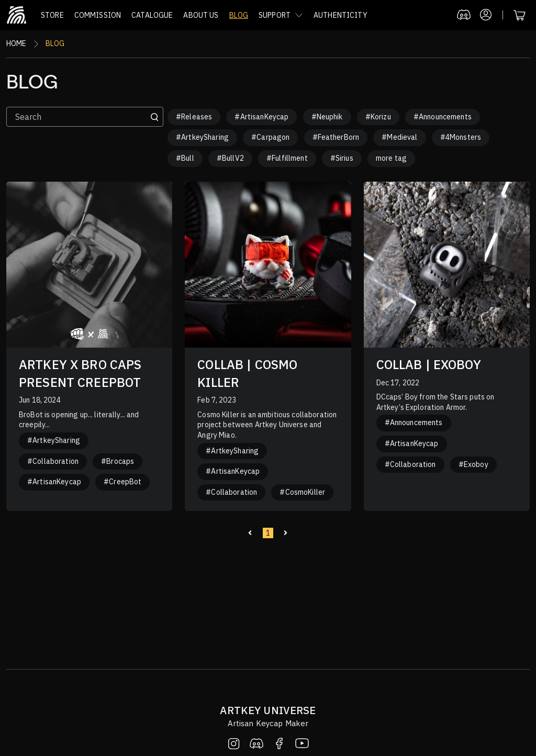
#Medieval (399, 137)
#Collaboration (53, 461)
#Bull (185, 158)
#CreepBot (122, 482)
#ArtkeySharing (202, 137)
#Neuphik (327, 117)
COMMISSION (98, 15)
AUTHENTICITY (340, 15)
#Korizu (378, 117)
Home (16, 43)
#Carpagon (270, 137)
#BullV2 (230, 158)
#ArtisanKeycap (261, 117)
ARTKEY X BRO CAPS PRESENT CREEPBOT (80, 373)
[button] (281, 15)
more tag (391, 158)
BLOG (239, 15)
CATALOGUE (152, 15)
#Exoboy (473, 464)
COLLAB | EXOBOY (429, 364)
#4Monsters (461, 137)
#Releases (194, 117)
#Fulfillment (287, 158)
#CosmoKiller (302, 492)
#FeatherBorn (336, 137)
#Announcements (443, 117)
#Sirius (342, 158)
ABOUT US (201, 15)
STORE (52, 15)
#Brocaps (118, 461)
